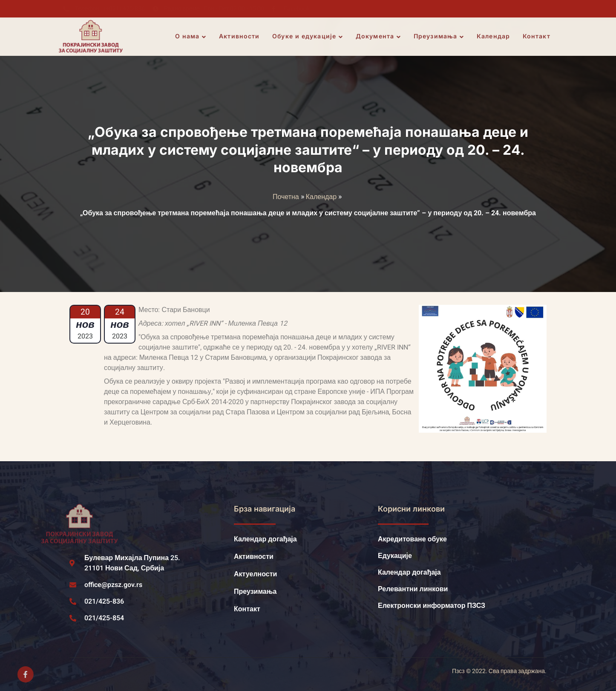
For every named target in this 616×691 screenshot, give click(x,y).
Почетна (286, 197)
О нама (191, 37)
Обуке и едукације (308, 37)
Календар (494, 36)
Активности (240, 36)
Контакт (537, 36)
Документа (379, 37)
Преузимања (439, 37)
